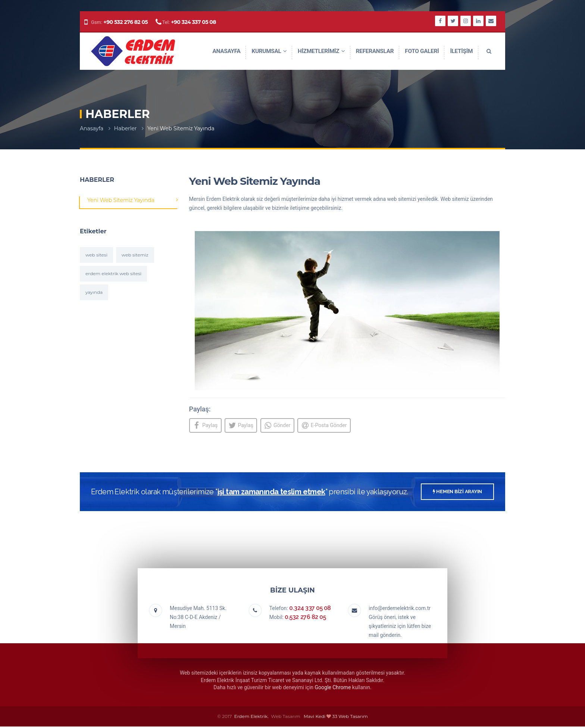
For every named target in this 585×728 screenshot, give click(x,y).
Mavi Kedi (315, 718)
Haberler (126, 128)
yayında (94, 292)
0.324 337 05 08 (310, 610)
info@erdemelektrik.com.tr (400, 610)
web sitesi (96, 255)
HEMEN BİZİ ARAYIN (457, 493)
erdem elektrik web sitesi (113, 273)
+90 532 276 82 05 (126, 22)
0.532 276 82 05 (305, 619)
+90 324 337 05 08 (193, 22)
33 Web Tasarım (350, 718)
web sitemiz (135, 255)
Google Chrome (333, 689)
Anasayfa (92, 128)
